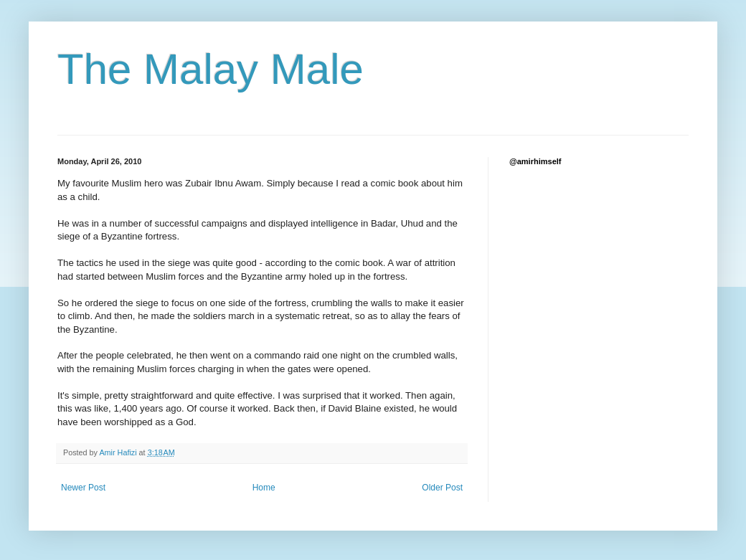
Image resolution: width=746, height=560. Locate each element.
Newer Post (83, 488)
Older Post (442, 488)
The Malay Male (211, 69)
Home (264, 488)
